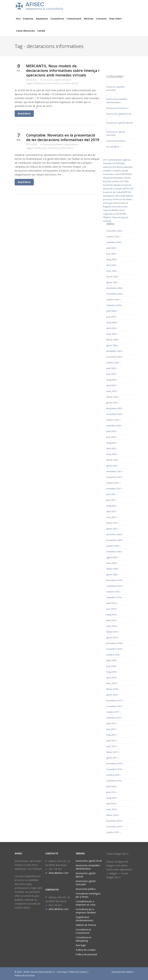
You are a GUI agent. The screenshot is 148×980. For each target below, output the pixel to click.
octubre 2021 (113, 483)
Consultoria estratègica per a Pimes (88, 895)
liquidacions (109, 196)
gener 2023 (112, 403)
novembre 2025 (114, 231)
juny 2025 (111, 254)
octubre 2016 (113, 775)
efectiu (127, 178)
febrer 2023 (112, 397)
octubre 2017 (113, 712)
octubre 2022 (113, 420)
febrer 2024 (112, 340)
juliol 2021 (111, 494)
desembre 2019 (114, 580)
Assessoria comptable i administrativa (88, 867)
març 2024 (111, 334)
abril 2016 (111, 804)
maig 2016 (111, 798)
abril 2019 (111, 620)
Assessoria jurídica (116, 141)
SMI (124, 214)
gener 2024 (112, 345)
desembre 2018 (114, 643)
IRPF (125, 192)
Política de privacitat (86, 954)
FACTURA (124, 181)
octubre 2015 (113, 832)
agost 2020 (112, 557)
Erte (105, 181)
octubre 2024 (113, 299)
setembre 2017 (114, 718)
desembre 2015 (114, 821)
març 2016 (111, 809)
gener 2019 (112, 637)
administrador (115, 160)
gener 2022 (112, 466)
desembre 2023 (114, 351)
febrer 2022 (112, 460)
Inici (18, 19)
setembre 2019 (114, 597)
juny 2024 (111, 317)
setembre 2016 (114, 781)
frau (111, 185)
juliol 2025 (111, 248)
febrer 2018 (112, 689)
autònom (108, 167)
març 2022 (111, 454)
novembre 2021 (114, 477)
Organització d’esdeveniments (85, 919)
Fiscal (106, 185)
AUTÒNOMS (119, 163)
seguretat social (111, 214)
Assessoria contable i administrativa (61, 144)
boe (114, 167)
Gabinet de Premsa (86, 925)
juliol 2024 (111, 311)
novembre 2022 (114, 414)
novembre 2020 (114, 540)
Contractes (108, 174)
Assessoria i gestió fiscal (119, 114)
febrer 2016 (112, 815)
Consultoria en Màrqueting (83, 939)
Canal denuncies (25, 31)
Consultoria (57, 19)
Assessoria (42, 19)
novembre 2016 (114, 769)
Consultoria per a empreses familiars (86, 911)
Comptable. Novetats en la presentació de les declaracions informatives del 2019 (63, 137)
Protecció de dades (122, 199)
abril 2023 (111, 385)
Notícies (89, 19)
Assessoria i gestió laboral (119, 123)
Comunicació (74, 19)
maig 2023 (111, 380)
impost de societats (113, 189)
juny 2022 (111, 437)
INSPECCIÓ (128, 189)
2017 (105, 160)
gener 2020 (112, 574)
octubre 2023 (113, 363)
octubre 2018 (113, 655)
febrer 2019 (112, 632)
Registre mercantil (112, 207)
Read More (24, 113)
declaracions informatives (47, 83)
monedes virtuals (70, 83)
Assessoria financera (117, 108)
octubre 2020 (113, 546)
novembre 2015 (114, 826)
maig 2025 (111, 259)
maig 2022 (111, 443)
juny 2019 (111, 609)
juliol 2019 (111, 603)
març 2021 (111, 517)
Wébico (130, 972)
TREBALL (107, 217)
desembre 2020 (114, 534)
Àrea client (115, 19)
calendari (128, 167)
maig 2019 (111, 615)
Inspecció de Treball (113, 192)
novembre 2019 (114, 586)
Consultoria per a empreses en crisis (86, 903)
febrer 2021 (112, 523)
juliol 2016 (111, 786)
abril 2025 (111, 265)
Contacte (101, 19)
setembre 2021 (114, 489)
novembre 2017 (114, 706)
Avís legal (81, 945)
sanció (122, 210)
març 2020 (111, 563)
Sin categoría (113, 146)
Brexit (120, 167)
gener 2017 (112, 758)
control (118, 174)
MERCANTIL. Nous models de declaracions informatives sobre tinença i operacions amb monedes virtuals (63, 70)
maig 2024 (111, 322)
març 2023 (111, 391)
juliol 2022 (111, 431)
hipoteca (118, 185)
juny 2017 (111, 729)
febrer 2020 (112, 569)
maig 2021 (111, 506)
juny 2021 (111, 500)
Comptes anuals (120, 171)
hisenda (127, 185)
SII (121, 214)
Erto (109, 181)
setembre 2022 (114, 426)
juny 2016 (111, 792)
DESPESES (127, 174)
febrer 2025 (112, 277)
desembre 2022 (114, 408)
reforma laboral (120, 203)
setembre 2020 (114, 552)
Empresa (28, 19)
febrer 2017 (112, 752)
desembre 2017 (114, 700)
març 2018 (111, 683)
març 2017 (111, 746)
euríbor (116, 181)
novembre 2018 (114, 649)
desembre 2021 (114, 471)
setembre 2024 (114, 305)
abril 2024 (111, 328)
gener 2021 (112, 529)
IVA (130, 192)
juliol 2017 (111, 723)
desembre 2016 (114, 763)
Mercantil (120, 196)
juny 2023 (111, 374)
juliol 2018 (111, 660)
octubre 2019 (113, 592)
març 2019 (111, 626)
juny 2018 (111, 666)
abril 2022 (111, 448)
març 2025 (111, 271)
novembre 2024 (114, 294)
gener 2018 (112, 695)
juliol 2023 (111, 368)
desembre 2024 (114, 288)
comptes (107, 171)
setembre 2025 (114, 242)
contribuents (40, 148)
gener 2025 (112, 282)
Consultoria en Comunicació (83, 931)
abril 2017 (111, 741)
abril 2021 (111, 511)
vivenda (107, 221)
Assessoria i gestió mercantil (57, 80)
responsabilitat (111, 210)
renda (124, 207)
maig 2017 (111, 735)
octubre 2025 (113, 236)
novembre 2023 (114, 357)
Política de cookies (86, 950)
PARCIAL (129, 196)
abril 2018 (111, 678)
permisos (108, 199)
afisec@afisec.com (57, 873)
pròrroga (107, 203)
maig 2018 (111, 672)
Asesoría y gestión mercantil (115, 88)
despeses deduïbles (113, 178)
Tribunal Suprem (120, 217)
